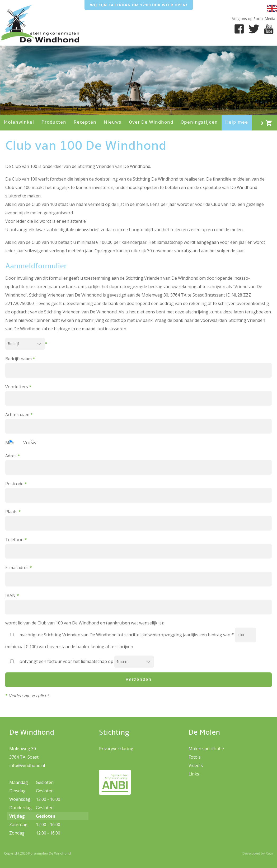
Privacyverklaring (116, 749)
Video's (196, 765)
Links (194, 774)
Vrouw (30, 443)
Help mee (237, 122)
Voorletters (138, 395)
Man (10, 443)
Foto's (195, 757)
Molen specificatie (206, 749)
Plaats (138, 520)
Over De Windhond (151, 122)
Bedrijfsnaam (138, 367)
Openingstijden (199, 122)
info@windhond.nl (27, 765)
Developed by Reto (258, 853)
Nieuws (113, 122)
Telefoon (138, 548)
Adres (138, 464)
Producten (54, 122)
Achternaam (138, 423)
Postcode (138, 492)
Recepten (85, 122)
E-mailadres (138, 576)
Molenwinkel (19, 122)
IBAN (138, 603)
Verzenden (138, 680)
